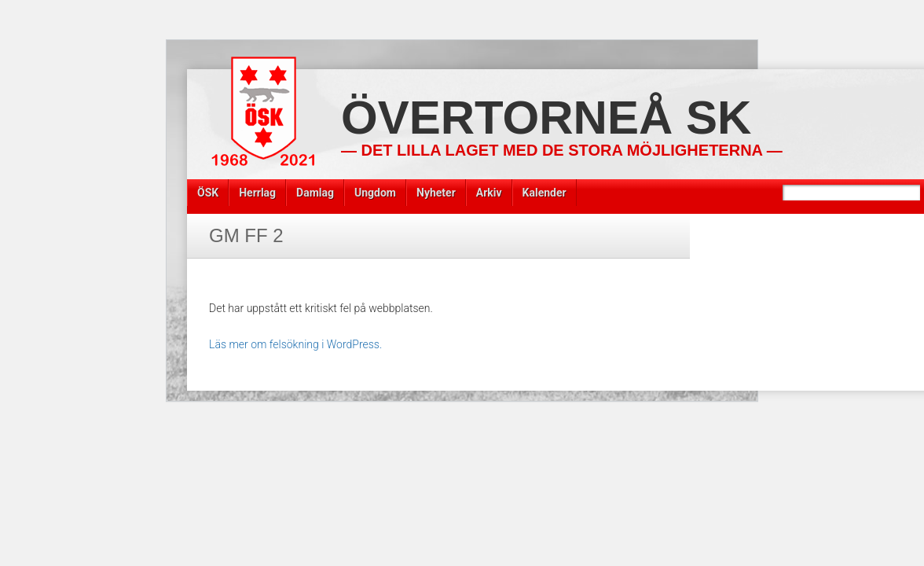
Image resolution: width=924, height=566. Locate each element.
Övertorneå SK (546, 118)
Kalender (544, 193)
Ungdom (375, 193)
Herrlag (257, 193)
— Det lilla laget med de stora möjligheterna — (562, 150)
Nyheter (436, 193)
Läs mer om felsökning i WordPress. (295, 344)
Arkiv (489, 193)
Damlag (315, 193)
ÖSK (208, 193)
